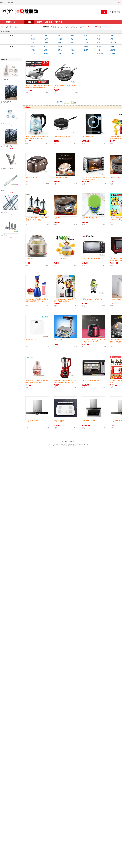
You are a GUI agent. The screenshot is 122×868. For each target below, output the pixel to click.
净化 (46, 36)
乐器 (99, 39)
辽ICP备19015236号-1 (81, 445)
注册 (115, 2)
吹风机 (33, 39)
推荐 (78, 27)
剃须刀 (60, 39)
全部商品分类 (11, 22)
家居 (7, 27)
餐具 (46, 47)
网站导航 (11, 2)
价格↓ (69, 27)
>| (75, 102)
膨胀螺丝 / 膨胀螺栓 (7, 169)
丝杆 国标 (4, 213)
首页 (29, 22)
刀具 (72, 47)
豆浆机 (99, 47)
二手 (119, 12)
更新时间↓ (55, 27)
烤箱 (46, 50)
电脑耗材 (58, 22)
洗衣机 (86, 42)
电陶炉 (60, 47)
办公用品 (49, 22)
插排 (59, 36)
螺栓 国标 (4, 235)
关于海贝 (64, 441)
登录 (119, 2)
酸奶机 (86, 50)
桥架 (2, 190)
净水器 (46, 42)
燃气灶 (86, 53)
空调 (99, 42)
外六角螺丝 (4, 80)
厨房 (11, 27)
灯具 (85, 39)
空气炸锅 (100, 53)
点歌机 (60, 42)
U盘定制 (39, 22)
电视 (85, 36)
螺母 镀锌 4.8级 (6, 124)
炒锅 (72, 53)
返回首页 (3, 2)
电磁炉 (33, 50)
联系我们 (73, 441)
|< (65, 102)
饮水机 (33, 53)
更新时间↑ (62, 27)
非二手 (114, 12)
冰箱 (32, 42)
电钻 (99, 36)
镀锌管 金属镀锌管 (7, 146)
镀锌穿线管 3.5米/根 (7, 102)
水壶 (99, 50)
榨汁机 (46, 53)
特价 (83, 27)
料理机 (60, 53)
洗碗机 (33, 47)
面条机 (60, 50)
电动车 (46, 39)
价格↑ (74, 27)
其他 (72, 42)
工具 (72, 39)
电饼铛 (86, 47)
